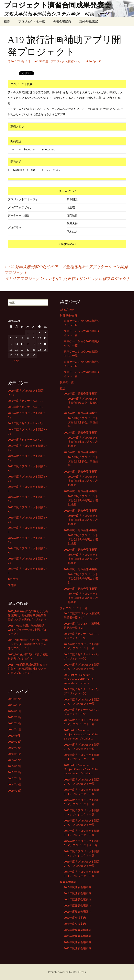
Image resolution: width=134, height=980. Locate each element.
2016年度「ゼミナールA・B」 (26, 401)
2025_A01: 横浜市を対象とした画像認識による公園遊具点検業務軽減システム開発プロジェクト (28, 615)
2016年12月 (15, 784)
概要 (7, 21)
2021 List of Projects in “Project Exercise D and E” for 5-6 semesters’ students (81, 769)
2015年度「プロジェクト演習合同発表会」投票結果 (83, 403)
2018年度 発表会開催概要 (80, 452)
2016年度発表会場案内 (78, 893)
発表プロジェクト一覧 (74, 608)
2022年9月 (14, 736)
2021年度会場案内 (75, 924)
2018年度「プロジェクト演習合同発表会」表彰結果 (83, 461)
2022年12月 (15, 723)
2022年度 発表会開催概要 (80, 530)
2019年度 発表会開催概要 (80, 472)
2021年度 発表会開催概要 (80, 511)
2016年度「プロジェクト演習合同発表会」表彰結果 (83, 422)
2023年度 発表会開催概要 (80, 550)
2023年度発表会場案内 (78, 936)
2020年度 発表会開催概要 (80, 491)
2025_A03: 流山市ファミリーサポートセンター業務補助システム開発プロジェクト (28, 644)
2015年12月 (15, 791)
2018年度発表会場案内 (78, 905)
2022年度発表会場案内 (78, 930)
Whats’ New (67, 310)
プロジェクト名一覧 (32, 21)
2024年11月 (15, 711)
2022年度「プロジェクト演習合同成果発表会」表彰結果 (83, 539)
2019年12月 (15, 760)
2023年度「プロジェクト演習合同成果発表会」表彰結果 (83, 559)
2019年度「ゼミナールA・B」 (26, 440)
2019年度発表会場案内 (78, 912)
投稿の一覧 (67, 382)
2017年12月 (15, 772)
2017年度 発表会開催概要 (80, 433)
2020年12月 (15, 748)
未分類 (12, 585)
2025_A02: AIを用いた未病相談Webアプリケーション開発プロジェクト (27, 630)
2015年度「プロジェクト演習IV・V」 (59, 61)
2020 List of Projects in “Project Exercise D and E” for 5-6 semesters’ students (81, 734)
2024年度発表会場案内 (78, 942)
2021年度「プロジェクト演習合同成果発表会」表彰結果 (83, 520)
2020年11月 (15, 754)
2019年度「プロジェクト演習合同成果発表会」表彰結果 (83, 481)
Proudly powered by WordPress (67, 972)
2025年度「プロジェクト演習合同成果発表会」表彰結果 (83, 598)
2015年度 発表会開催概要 (80, 393)
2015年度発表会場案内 (78, 887)
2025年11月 (15, 705)
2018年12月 (15, 766)
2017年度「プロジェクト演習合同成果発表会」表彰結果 (83, 442)
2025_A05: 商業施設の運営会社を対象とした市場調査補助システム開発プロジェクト (28, 669)
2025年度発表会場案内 (78, 948)
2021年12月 (15, 742)
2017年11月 (15, 778)
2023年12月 (15, 717)
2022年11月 (15, 729)
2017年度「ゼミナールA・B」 (26, 407)
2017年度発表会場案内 (78, 899)
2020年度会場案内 (75, 918)
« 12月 (16, 361)
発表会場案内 (62, 21)
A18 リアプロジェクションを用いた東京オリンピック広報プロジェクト (68, 281)
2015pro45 (95, 61)
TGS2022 (13, 579)
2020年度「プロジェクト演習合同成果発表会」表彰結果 (83, 500)
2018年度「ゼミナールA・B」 (26, 423)
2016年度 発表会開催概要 (80, 413)
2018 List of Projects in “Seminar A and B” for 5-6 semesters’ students (79, 679)
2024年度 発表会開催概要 (80, 569)
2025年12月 (15, 699)
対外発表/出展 (89, 21)
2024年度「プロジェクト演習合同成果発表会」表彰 (83, 578)
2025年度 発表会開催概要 (80, 589)
